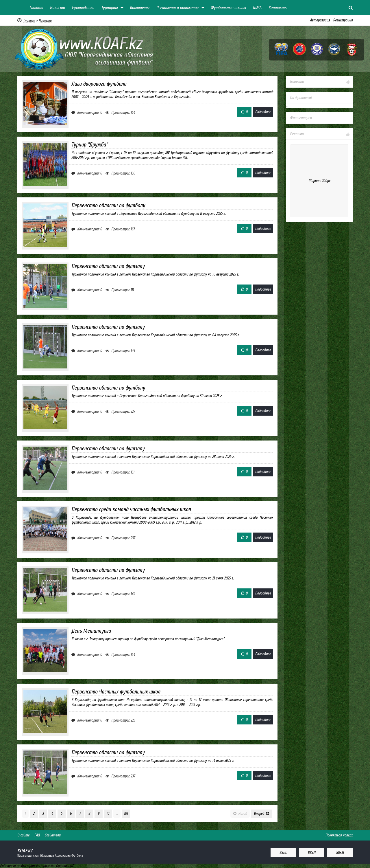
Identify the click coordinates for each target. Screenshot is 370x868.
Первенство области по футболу (108, 205)
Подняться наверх (339, 835)
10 (108, 813)
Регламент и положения (177, 8)
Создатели (52, 835)
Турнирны (109, 8)
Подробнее (263, 112)
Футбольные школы (228, 8)
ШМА (257, 8)
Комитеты (140, 8)
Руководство (83, 8)
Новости (58, 8)
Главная (36, 8)
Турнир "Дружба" (90, 145)
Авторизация (320, 20)
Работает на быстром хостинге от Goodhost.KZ (37, 866)
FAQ (37, 835)
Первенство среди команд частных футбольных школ (131, 509)
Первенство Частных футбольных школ (116, 692)
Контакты (278, 8)
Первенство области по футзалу (108, 266)
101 (126, 813)
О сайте (23, 835)
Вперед (261, 813)
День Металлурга (91, 631)
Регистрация (343, 20)
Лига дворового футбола (99, 84)
